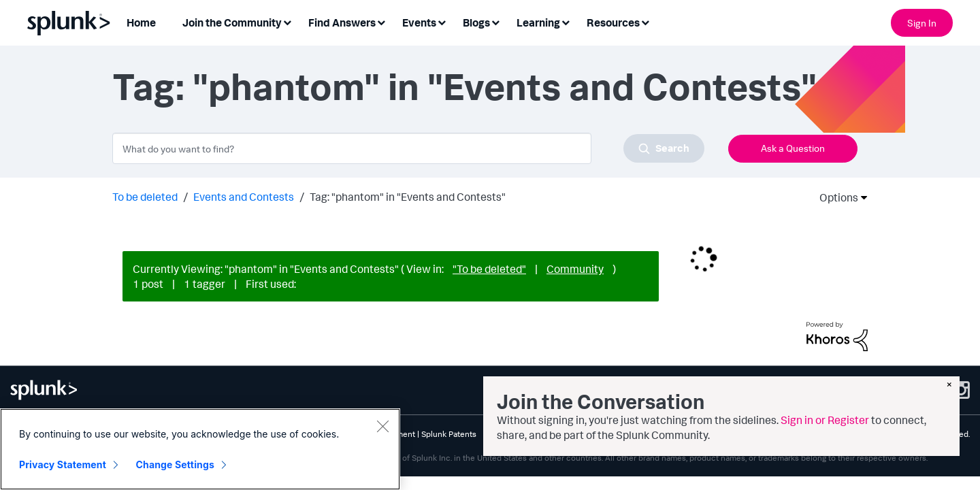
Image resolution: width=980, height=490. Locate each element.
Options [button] (834, 197)
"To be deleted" (489, 269)
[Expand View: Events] (442, 21)
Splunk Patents (449, 434)
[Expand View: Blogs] (495, 21)
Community (575, 269)
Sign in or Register (825, 420)
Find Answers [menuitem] (342, 22)
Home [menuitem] (141, 22)
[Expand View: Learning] (566, 21)
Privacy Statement (63, 464)
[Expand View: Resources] (645, 21)
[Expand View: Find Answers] (381, 21)
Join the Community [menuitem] (232, 22)
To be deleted (145, 197)
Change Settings (175, 464)
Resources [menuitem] (613, 22)
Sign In (922, 23)
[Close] (382, 426)
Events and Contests (244, 197)
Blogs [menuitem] (476, 22)
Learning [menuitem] (538, 22)
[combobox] (408, 148)
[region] (200, 449)
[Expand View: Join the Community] (287, 21)
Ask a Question (793, 148)
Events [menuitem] (419, 22)
